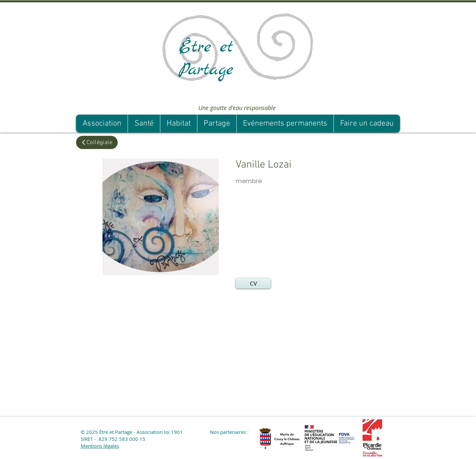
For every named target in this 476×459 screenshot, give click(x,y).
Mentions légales (100, 446)
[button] (253, 283)
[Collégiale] (97, 142)
